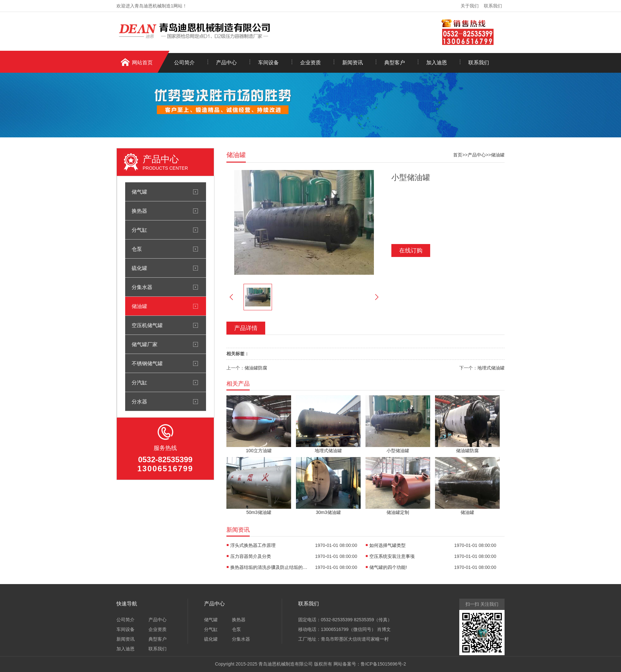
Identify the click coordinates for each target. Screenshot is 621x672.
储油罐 (139, 306)
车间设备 (268, 63)
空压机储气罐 (147, 325)
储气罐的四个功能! (388, 567)
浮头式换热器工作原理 (253, 545)
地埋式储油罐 (491, 368)
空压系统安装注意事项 (392, 556)
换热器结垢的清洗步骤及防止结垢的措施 (269, 567)
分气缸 (139, 230)
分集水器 (142, 287)
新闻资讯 (353, 63)
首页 (458, 155)
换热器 (139, 211)
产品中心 (226, 63)
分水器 (139, 401)
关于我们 (470, 6)
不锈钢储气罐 (147, 363)
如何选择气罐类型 (387, 545)
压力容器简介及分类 (251, 556)
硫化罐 (139, 268)
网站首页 (142, 63)
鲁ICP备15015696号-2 (383, 664)
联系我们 (493, 6)
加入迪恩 (437, 63)
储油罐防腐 (256, 368)
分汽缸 (139, 382)
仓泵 (137, 249)
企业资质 (310, 63)
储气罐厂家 (145, 344)
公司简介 (184, 63)
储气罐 (139, 192)
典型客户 (395, 63)
